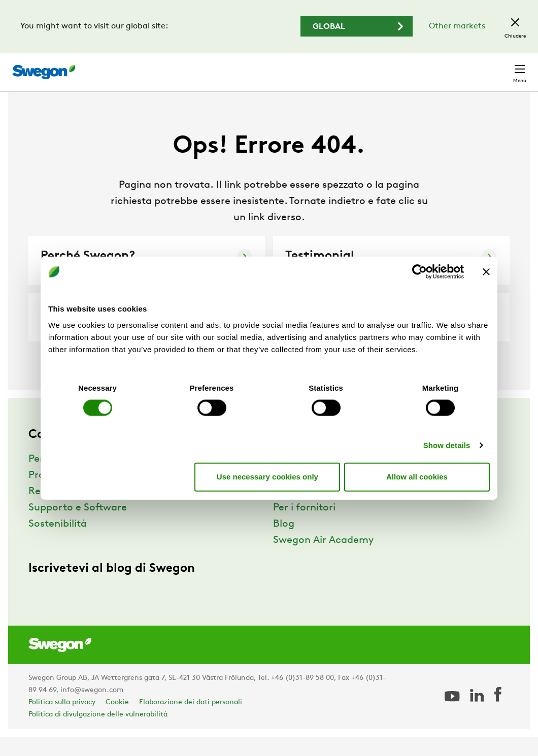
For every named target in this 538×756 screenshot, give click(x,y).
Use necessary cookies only (267, 477)
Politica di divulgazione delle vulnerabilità (98, 733)
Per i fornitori (304, 527)
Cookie (117, 721)
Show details (447, 445)
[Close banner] (486, 272)
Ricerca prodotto (253, 66)
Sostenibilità (58, 543)
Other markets (457, 26)
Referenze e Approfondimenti (98, 510)
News (286, 510)
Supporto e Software (78, 527)
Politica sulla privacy (62, 721)
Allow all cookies (417, 477)
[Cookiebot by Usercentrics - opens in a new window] (419, 272)
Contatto (500, 67)
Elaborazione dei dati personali (191, 721)
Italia (452, 67)
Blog (284, 543)
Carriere (410, 67)
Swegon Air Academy (323, 559)
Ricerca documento (343, 67)
